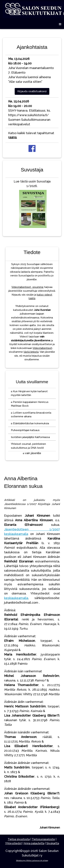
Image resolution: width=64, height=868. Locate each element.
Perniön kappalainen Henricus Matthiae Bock (30, 404)
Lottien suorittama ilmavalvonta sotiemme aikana (31, 415)
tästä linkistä (31, 352)
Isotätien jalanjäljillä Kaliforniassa (30, 437)
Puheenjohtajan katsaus (25, 430)
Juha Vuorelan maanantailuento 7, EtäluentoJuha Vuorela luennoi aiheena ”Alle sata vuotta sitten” (31, 70)
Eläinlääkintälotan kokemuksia (30, 423)
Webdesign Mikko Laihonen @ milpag (32, 860)
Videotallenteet (42, 348)
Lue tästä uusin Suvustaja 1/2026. (32, 205)
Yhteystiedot (13, 843)
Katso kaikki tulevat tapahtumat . (31, 135)
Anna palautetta (34, 843)
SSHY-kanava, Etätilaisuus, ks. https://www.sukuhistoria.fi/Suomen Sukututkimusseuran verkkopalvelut (29, 113)
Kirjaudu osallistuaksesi (32, 91)
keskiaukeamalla (16, 598)
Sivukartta (53, 843)
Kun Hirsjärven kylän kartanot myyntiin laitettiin (29, 393)
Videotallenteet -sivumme (27, 287)
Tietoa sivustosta (19, 839)
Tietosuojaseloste (43, 839)
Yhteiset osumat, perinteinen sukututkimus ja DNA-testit (28, 446)
